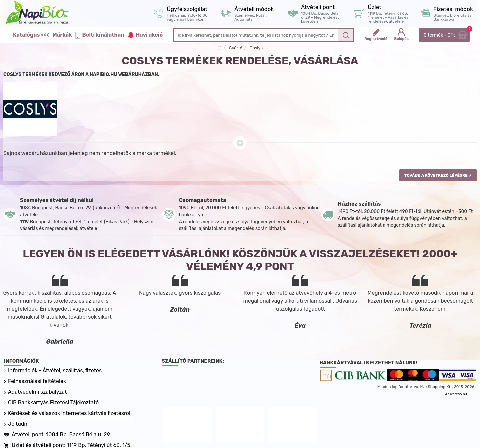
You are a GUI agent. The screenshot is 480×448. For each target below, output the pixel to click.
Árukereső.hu (456, 394)
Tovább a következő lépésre (436, 175)
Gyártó (236, 48)
